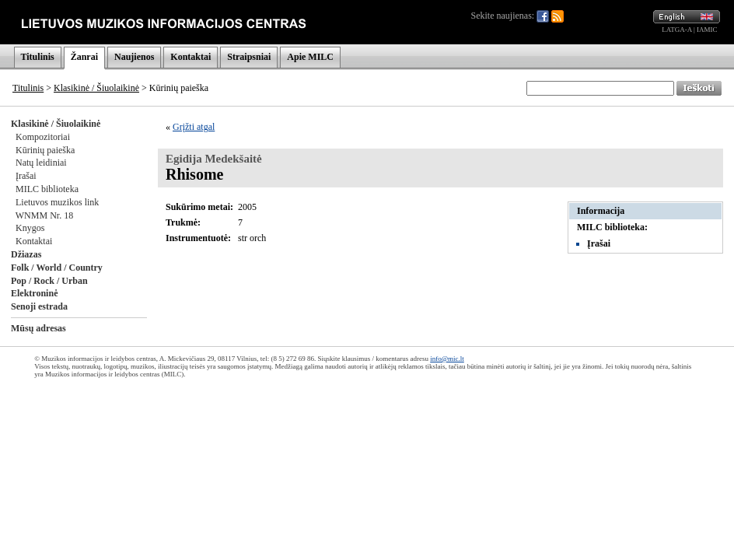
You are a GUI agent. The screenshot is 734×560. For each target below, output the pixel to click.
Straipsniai (249, 57)
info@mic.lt (447, 359)
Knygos (30, 228)
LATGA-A (677, 30)
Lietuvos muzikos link (57, 202)
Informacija (601, 211)
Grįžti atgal (194, 127)
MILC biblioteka (47, 189)
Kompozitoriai (43, 137)
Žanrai (84, 57)
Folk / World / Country (57, 268)
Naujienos (134, 57)
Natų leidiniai (41, 163)
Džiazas (26, 254)
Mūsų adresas (38, 328)
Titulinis (38, 57)
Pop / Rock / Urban (49, 281)
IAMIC (707, 30)
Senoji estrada (39, 306)
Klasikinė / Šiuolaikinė (96, 88)
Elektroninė (34, 293)
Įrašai (26, 176)
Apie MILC (310, 57)
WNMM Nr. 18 (44, 215)
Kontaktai (190, 57)
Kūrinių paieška (45, 150)
